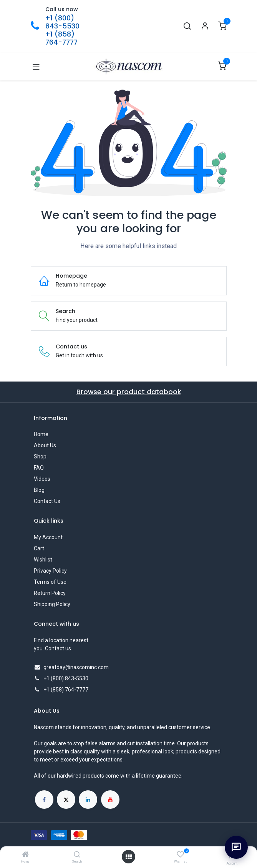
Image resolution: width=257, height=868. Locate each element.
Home (41, 434)
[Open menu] (129, 857)
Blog (39, 490)
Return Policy (50, 593)
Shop (40, 456)
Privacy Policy (50, 571)
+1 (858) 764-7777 (61, 38)
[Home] (25, 855)
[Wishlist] (180, 855)
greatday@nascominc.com (76, 667)
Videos (42, 479)
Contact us (58, 648)
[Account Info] (205, 26)
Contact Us (47, 501)
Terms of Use (50, 582)
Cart (39, 548)
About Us (45, 445)
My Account (48, 537)
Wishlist (43, 560)
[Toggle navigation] (36, 67)
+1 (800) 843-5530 (62, 22)
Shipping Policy (52, 604)
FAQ (39, 468)
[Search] (77, 855)
